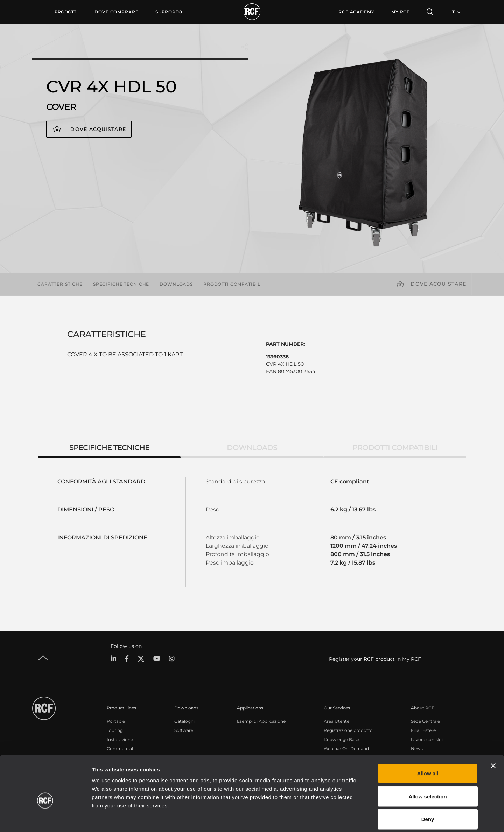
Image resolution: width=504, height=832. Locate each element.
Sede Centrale (425, 721)
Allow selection (428, 763)
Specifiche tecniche (121, 284)
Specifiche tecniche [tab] (109, 448)
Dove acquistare (98, 129)
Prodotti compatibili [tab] (395, 448)
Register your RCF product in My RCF (375, 659)
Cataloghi (184, 721)
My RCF (401, 12)
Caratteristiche (60, 284)
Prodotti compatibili (233, 284)
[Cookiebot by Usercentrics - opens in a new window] (45, 818)
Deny (428, 786)
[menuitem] (117, 12)
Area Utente (337, 721)
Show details (360, 818)
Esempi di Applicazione (261, 721)
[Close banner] (493, 733)
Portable (116, 721)
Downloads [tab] (252, 448)
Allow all (428, 740)
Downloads (176, 284)
